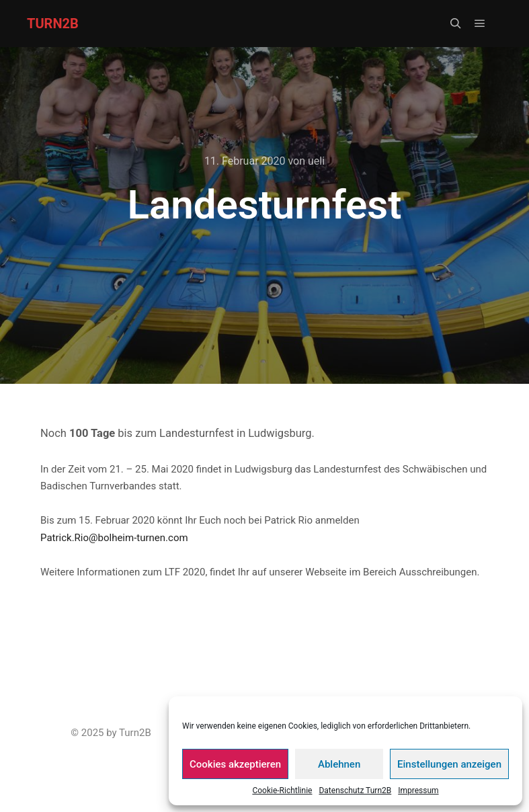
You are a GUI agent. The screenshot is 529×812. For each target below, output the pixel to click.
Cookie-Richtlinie (282, 790)
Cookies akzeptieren (235, 764)
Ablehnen (339, 764)
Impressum (418, 790)
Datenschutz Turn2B (355, 790)
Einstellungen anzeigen (449, 764)
